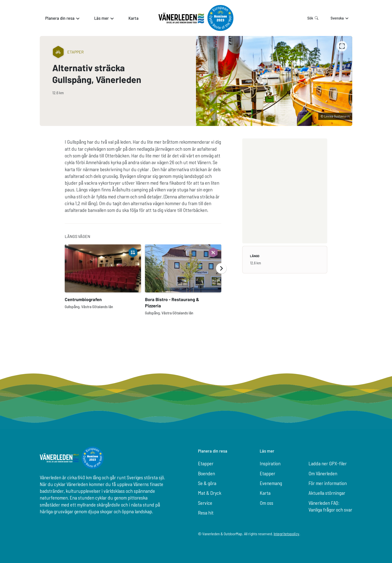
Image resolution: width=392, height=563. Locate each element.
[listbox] (274, 81)
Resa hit (206, 513)
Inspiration (270, 463)
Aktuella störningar (327, 493)
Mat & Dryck (210, 493)
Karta (265, 493)
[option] (274, 81)
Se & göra (207, 483)
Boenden (206, 473)
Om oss (266, 503)
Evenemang (271, 483)
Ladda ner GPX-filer (328, 463)
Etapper (206, 463)
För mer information (328, 483)
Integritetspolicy (286, 534)
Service (205, 503)
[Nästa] (221, 268)
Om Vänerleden (323, 473)
